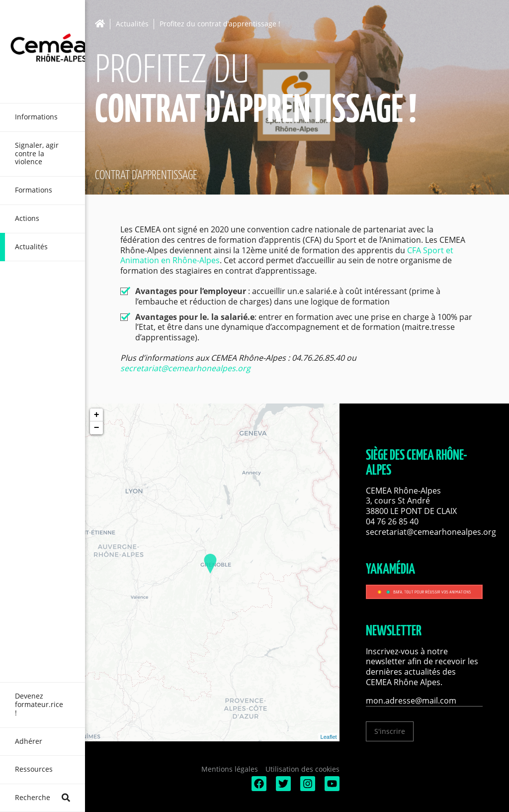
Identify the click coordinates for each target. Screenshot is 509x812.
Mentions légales (230, 769)
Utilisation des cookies (302, 769)
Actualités (132, 24)
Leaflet (329, 737)
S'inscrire (390, 731)
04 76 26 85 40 (392, 521)
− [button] (97, 428)
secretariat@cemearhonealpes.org (185, 368)
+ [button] (97, 415)
